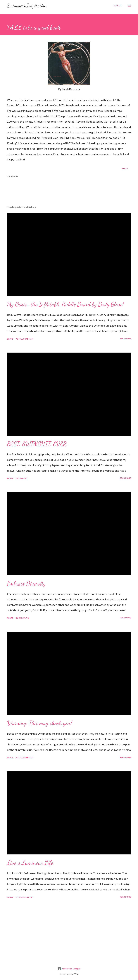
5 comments (22, 618)
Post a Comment (25, 339)
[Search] (118, 6)
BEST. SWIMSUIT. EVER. (37, 444)
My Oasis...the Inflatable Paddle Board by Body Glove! (65, 304)
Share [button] (125, 168)
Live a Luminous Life (30, 863)
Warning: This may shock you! (39, 723)
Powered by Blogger (69, 969)
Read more (125, 338)
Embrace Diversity (26, 583)
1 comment (22, 478)
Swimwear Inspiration (27, 6)
